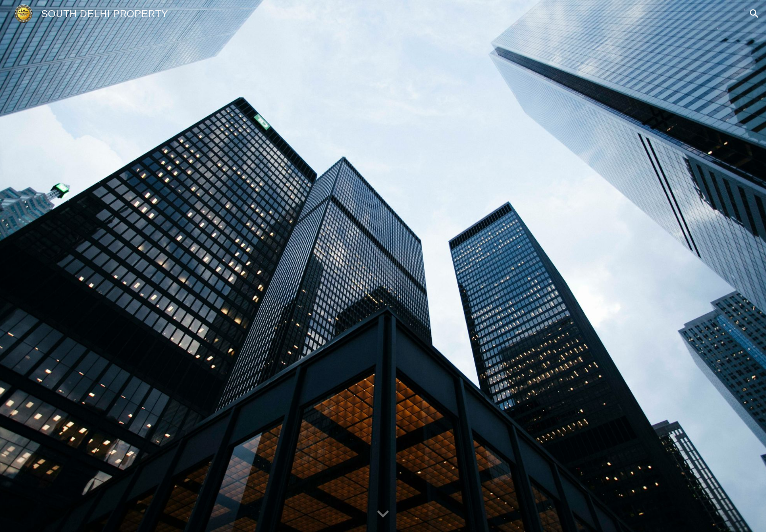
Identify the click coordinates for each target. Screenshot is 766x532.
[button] (754, 14)
